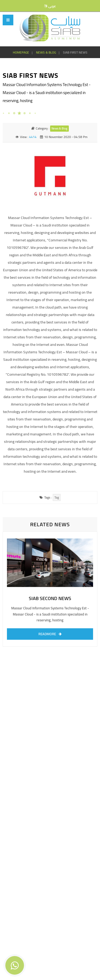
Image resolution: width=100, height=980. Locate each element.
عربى (52, 6)
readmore (47, 634)
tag (57, 497)
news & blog (46, 52)
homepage (21, 52)
